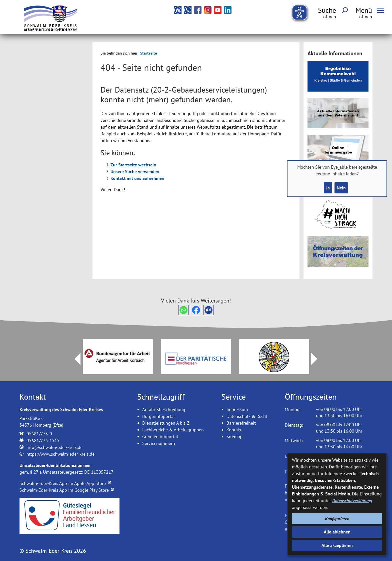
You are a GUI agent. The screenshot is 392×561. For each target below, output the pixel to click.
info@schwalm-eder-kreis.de (54, 447)
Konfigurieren (337, 519)
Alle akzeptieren (337, 545)
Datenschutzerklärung (352, 501)
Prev (74, 359)
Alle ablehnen (337, 532)
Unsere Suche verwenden (135, 172)
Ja (328, 188)
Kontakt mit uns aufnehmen (137, 178)
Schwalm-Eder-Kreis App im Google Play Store (67, 490)
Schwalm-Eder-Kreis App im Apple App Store (65, 483)
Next (317, 359)
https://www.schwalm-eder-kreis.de (60, 454)
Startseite (149, 53)
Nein (341, 188)
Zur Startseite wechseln (133, 165)
